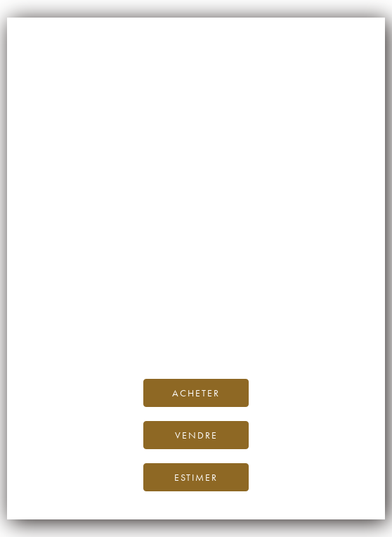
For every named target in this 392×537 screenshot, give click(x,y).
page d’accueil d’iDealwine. (196, 303)
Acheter (196, 393)
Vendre (196, 435)
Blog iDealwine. (291, 319)
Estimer (196, 477)
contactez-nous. (279, 335)
